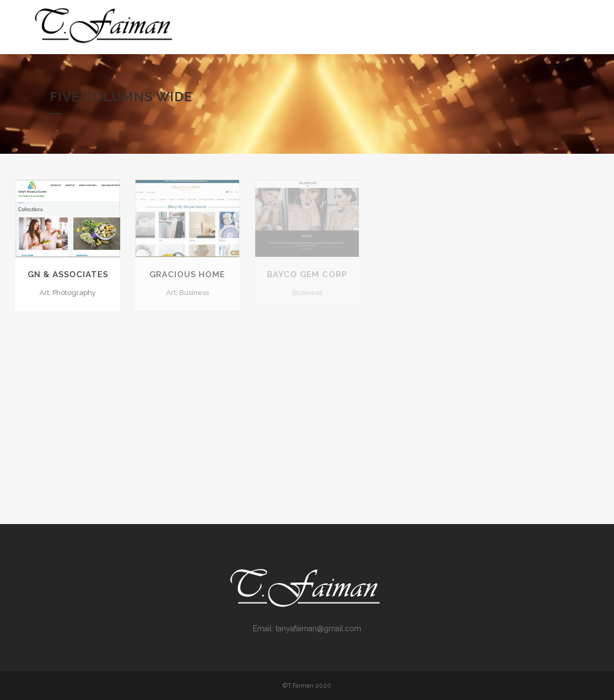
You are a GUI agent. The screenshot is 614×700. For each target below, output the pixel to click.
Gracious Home (187, 274)
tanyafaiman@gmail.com (318, 629)
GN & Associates (68, 274)
